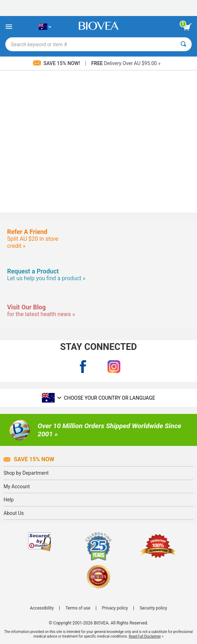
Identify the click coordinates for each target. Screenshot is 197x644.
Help (9, 500)
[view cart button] (187, 27)
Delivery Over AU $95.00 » (126, 63)
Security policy (153, 608)
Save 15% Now (29, 459)
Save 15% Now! (57, 63)
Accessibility (42, 608)
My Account (17, 486)
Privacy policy (115, 608)
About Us (14, 513)
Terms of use (78, 608)
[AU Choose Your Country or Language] (45, 27)
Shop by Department (26, 473)
